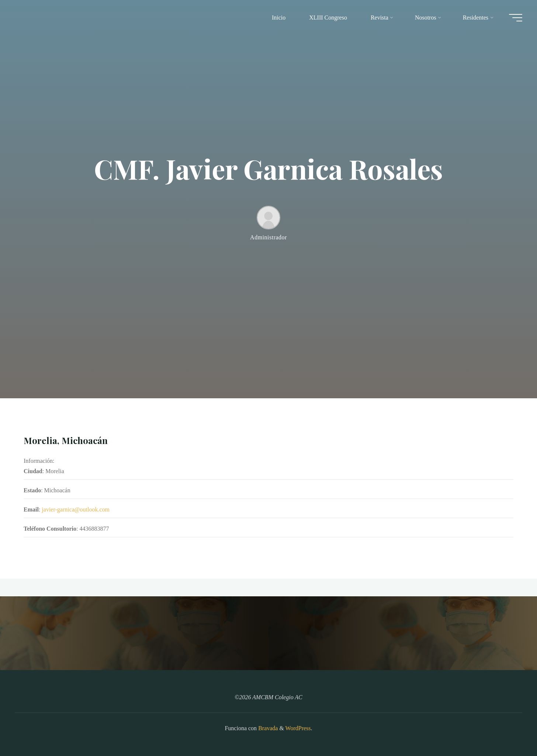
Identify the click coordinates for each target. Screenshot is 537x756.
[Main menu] (516, 18)
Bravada (267, 728)
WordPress (298, 728)
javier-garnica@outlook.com (76, 510)
